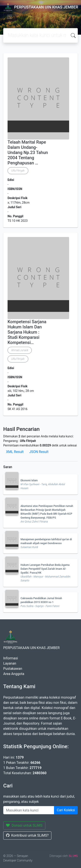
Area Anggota (14, 674)
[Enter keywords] (29, 810)
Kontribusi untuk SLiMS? (27, 835)
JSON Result (39, 452)
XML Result (15, 452)
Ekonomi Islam (29, 480)
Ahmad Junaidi (20, 350)
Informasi (11, 658)
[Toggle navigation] (10, 17)
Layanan (10, 663)
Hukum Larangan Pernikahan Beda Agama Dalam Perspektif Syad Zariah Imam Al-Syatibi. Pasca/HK (45, 569)
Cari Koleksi (66, 810)
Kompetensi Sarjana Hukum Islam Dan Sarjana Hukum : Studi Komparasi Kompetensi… (27, 332)
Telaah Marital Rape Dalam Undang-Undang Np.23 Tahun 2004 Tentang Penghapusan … (28, 153)
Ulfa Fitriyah (18, 171)
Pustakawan (13, 669)
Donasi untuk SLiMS (24, 825)
